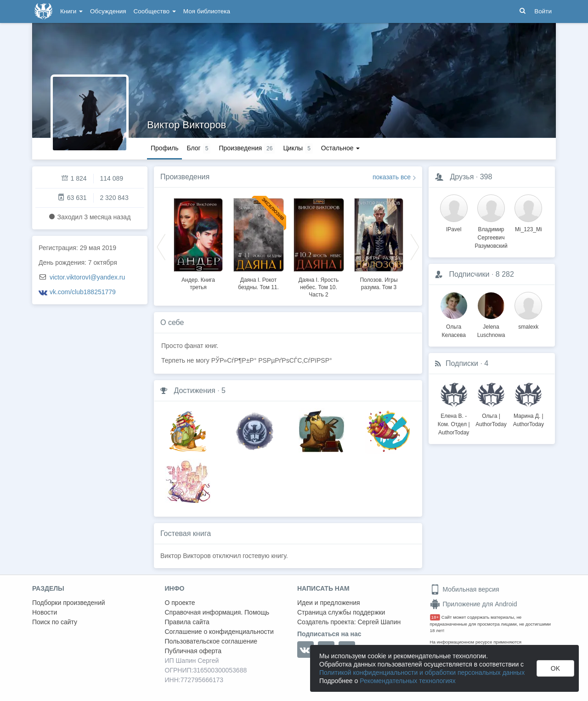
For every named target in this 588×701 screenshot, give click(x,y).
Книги (71, 11)
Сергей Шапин (379, 622)
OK (555, 668)
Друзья (462, 177)
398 (486, 177)
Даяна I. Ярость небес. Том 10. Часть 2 (319, 287)
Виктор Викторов (187, 125)
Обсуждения (108, 11)
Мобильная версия (465, 589)
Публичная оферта (193, 651)
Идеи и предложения (329, 603)
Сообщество (155, 11)
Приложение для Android (474, 604)
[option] (198, 243)
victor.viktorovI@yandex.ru (87, 277)
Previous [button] (161, 246)
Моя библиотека (207, 11)
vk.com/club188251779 (83, 292)
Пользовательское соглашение (211, 641)
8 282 (505, 274)
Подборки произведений (69, 603)
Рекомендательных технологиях (408, 681)
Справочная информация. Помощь (217, 612)
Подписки (462, 363)
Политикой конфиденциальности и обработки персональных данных (422, 673)
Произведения (185, 177)
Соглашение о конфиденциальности (219, 632)
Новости (45, 612)
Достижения (194, 390)
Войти (543, 11)
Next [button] (415, 246)
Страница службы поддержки (341, 612)
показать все (392, 177)
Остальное (341, 148)
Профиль (164, 148)
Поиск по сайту (55, 622)
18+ (435, 617)
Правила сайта (187, 622)
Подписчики (469, 274)
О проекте (180, 603)
